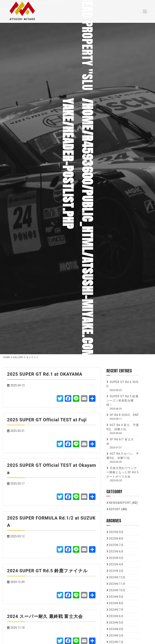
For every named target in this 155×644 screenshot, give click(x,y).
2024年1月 (116, 642)
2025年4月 (116, 564)
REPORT (115, 509)
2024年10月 (117, 590)
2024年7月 (116, 610)
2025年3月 (116, 571)
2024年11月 (117, 584)
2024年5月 (116, 623)
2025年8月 (116, 539)
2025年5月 (116, 558)
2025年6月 (116, 551)
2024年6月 (116, 616)
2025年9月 (116, 532)
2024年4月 (116, 629)
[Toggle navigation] (145, 11)
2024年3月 (116, 636)
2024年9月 (116, 597)
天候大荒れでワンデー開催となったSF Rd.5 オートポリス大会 (123, 472)
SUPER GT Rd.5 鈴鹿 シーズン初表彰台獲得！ (122, 401)
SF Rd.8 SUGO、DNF (124, 415)
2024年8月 (116, 603)
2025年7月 (116, 545)
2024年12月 (117, 577)
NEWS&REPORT (120, 503)
